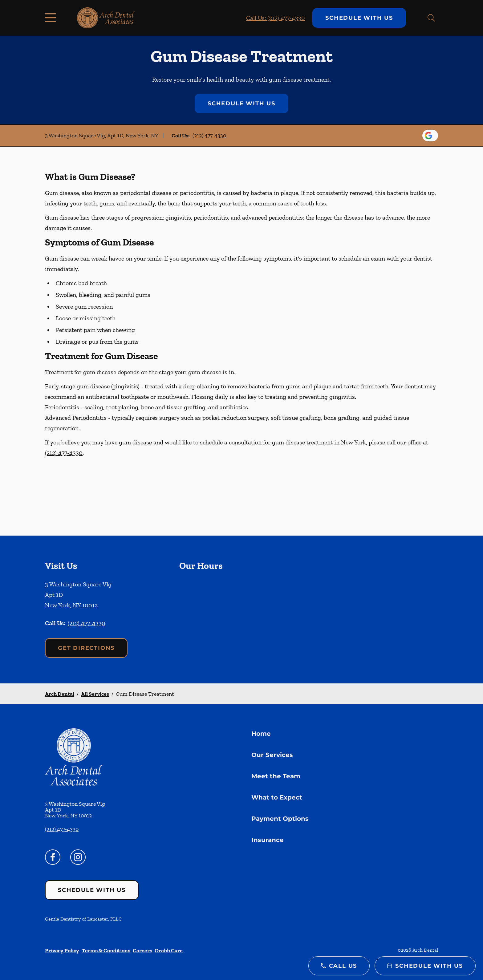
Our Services (272, 755)
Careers (142, 950)
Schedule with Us (359, 18)
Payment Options (280, 819)
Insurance (268, 840)
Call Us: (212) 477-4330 (276, 18)
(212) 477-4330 (209, 136)
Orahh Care (169, 950)
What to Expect (277, 797)
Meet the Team (276, 776)
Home (261, 734)
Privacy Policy (62, 950)
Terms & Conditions (106, 950)
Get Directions (86, 648)
